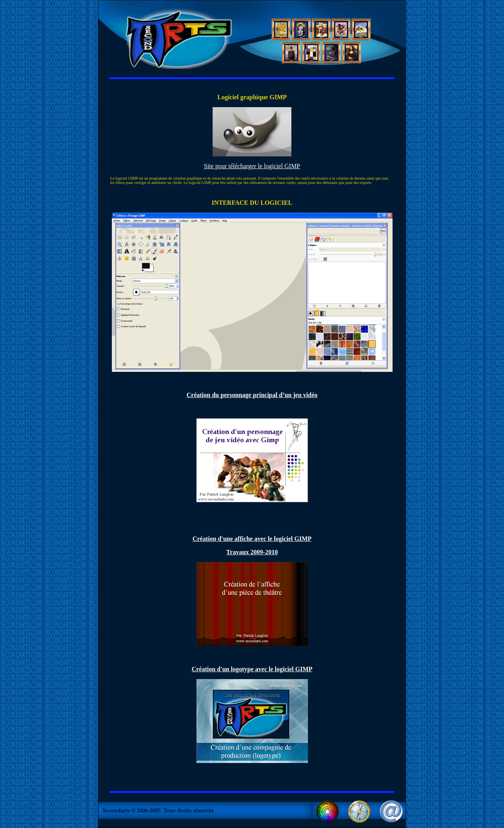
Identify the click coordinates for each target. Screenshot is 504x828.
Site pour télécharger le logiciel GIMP (252, 166)
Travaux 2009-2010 (252, 552)
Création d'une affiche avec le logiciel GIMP (252, 539)
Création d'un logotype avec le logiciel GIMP (252, 669)
